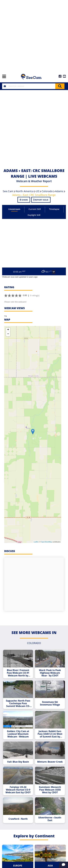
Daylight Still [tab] (34, 215)
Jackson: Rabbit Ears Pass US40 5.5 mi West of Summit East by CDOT (50, 734)
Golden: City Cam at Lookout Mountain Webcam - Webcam (18, 734)
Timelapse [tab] (54, 209)
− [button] (8, 334)
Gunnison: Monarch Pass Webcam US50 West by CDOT (50, 790)
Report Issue (41, 200)
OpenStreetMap (47, 542)
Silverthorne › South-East (50, 819)
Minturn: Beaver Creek (50, 762)
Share (24, 200)
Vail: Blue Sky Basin (18, 762)
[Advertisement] (34, 35)
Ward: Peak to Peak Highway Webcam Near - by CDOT (50, 673)
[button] (54, 272)
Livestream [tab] (14, 209)
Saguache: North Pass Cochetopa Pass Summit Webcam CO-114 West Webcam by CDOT (18, 703)
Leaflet (36, 542)
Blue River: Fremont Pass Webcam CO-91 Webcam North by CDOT (18, 673)
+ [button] (8, 330)
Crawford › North (18, 819)
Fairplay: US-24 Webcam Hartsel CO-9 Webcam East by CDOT (18, 790)
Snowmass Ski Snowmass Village (50, 703)
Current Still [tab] (35, 209)
